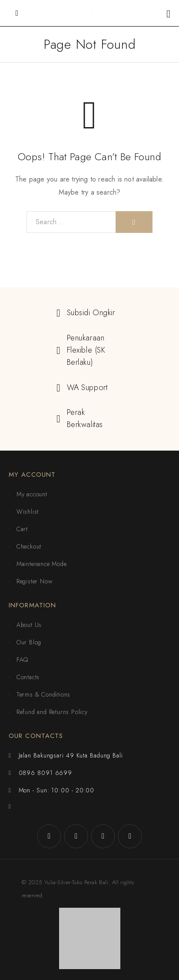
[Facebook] (49, 836)
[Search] (134, 222)
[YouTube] (130, 836)
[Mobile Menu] (17, 13)
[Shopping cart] (168, 14)
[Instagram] (76, 836)
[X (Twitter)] (103, 836)
